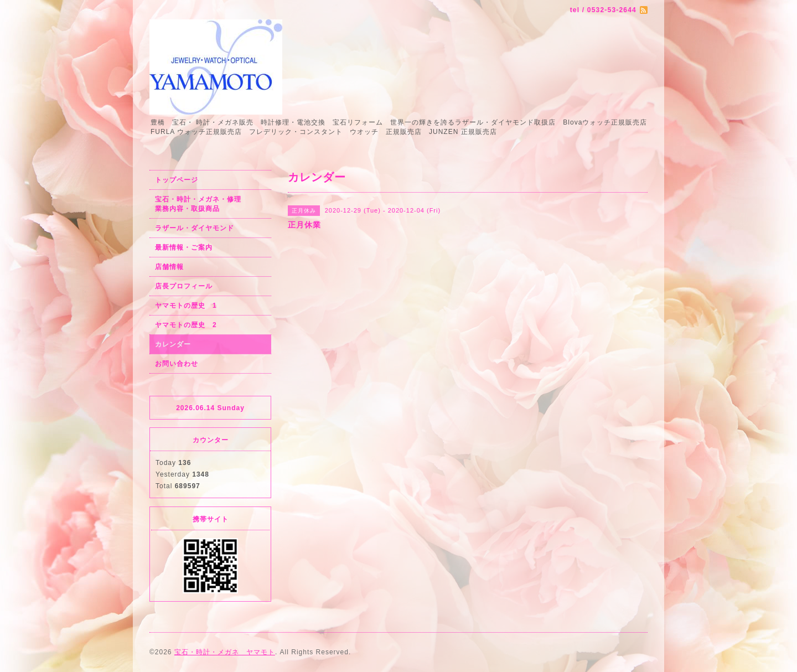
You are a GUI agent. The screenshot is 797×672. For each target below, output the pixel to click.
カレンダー (173, 344)
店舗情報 (169, 267)
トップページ (177, 180)
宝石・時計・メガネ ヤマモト (225, 652)
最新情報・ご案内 (184, 247)
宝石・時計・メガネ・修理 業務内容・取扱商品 (210, 204)
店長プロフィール (184, 286)
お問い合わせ (177, 364)
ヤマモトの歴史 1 (186, 306)
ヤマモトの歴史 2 (186, 325)
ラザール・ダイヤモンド (195, 228)
